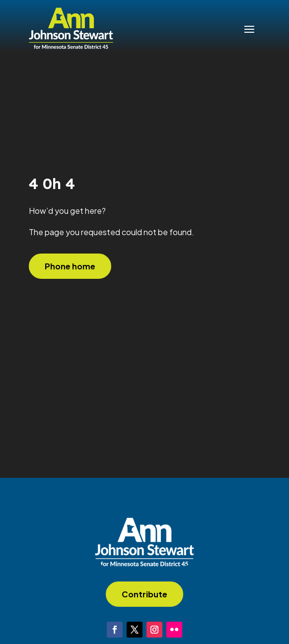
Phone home (70, 266)
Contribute (144, 594)
